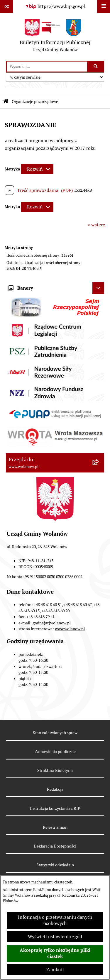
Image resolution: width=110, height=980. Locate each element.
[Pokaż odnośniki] (6, 6)
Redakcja (55, 789)
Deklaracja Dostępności (55, 846)
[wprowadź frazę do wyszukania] (47, 67)
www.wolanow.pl (70, 629)
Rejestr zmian (55, 827)
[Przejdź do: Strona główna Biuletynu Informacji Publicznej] (6, 102)
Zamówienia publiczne (55, 752)
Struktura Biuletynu (55, 770)
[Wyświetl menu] (104, 6)
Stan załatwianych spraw (55, 733)
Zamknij (55, 970)
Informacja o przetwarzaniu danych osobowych (55, 920)
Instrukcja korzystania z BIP (55, 808)
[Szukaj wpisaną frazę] (96, 67)
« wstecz (97, 225)
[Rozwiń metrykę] (37, 169)
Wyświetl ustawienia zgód (55, 937)
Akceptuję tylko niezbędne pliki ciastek (55, 953)
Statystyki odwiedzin (55, 865)
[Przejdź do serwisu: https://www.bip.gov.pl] (55, 6)
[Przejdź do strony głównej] (55, 37)
